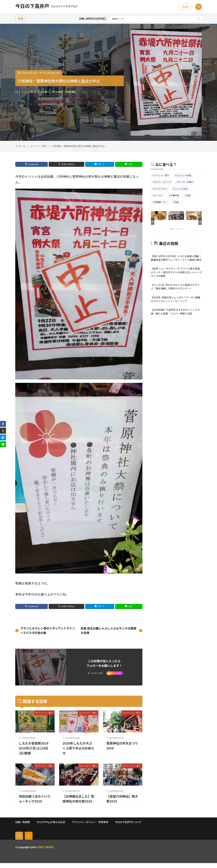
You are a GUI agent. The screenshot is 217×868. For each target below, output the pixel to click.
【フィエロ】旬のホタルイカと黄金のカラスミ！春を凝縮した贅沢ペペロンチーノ (175, 287)
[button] (153, 222)
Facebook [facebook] (33, 164)
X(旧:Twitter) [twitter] (68, 164)
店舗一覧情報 (23, 827)
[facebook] (3, 424)
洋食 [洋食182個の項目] (178, 202)
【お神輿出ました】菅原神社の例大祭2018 (77, 801)
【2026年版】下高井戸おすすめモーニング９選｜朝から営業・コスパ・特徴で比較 (175, 311)
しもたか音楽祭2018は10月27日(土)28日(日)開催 (34, 748)
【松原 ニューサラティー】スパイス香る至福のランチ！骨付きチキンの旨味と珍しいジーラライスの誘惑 (176, 272)
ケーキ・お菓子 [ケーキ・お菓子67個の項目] (187, 182)
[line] (3, 444)
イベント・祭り (27, 92)
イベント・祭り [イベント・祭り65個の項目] (163, 176)
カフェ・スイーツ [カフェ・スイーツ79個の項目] (164, 182)
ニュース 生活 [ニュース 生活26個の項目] (182, 189)
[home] (19, 841)
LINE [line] (130, 164)
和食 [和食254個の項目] (189, 196)
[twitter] (3, 431)
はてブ (101, 164)
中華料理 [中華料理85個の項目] (176, 196)
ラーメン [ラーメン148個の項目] (160, 196)
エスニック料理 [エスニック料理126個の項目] (185, 176)
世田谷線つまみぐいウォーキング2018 (33, 799)
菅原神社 (71, 92)
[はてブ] (3, 437)
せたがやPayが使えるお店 (51, 827)
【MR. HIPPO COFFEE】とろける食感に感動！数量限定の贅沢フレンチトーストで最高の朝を (176, 258)
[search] (199, 19)
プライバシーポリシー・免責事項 (90, 827)
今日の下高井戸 (46, 7)
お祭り (46, 92)
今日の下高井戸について (128, 827)
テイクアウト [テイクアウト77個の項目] (162, 189)
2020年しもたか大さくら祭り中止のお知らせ (78, 748)
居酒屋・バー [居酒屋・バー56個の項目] (162, 202)
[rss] (29, 841)
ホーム (22, 146)
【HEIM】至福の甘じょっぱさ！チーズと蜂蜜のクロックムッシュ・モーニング (176, 299)
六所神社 (58, 92)
